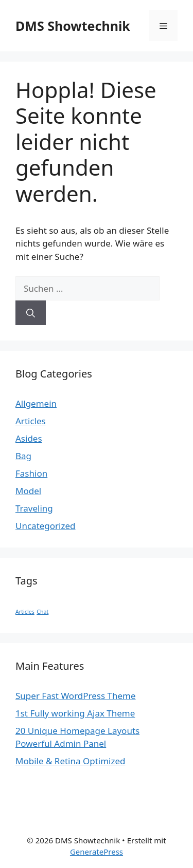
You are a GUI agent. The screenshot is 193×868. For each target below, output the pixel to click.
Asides (29, 438)
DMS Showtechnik (73, 26)
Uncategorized (46, 526)
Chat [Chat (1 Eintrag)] (42, 612)
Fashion (31, 473)
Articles (31, 421)
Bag (23, 456)
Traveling (34, 508)
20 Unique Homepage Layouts (77, 731)
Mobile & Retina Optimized (71, 761)
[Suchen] (31, 313)
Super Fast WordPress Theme (76, 696)
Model (28, 491)
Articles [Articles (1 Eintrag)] (25, 612)
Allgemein (36, 403)
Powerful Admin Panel (61, 743)
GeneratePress (97, 852)
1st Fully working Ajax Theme (75, 713)
